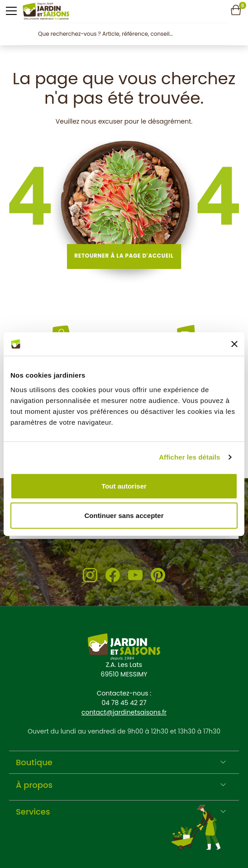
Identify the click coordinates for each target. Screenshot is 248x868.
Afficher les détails (189, 457)
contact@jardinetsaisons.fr (124, 712)
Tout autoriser (124, 486)
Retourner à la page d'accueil (124, 256)
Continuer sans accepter (124, 516)
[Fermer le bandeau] (234, 344)
